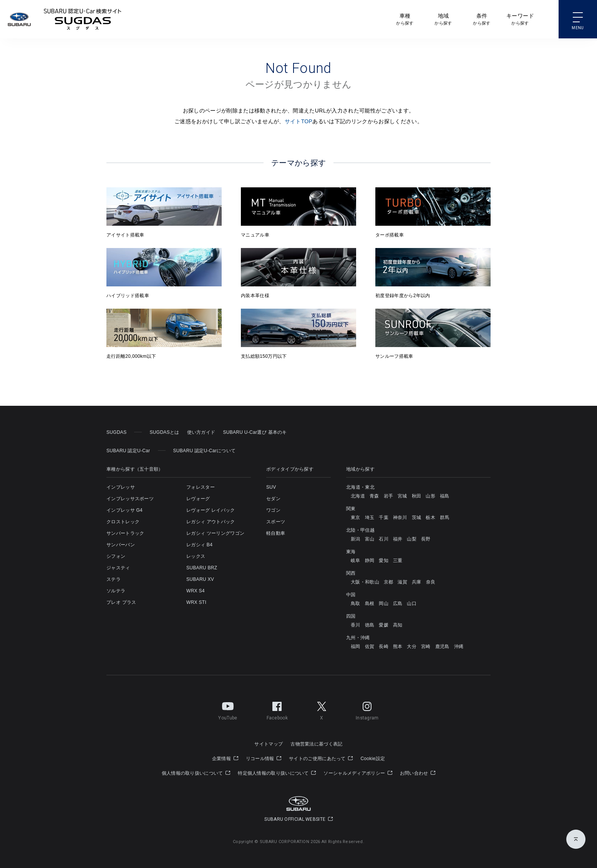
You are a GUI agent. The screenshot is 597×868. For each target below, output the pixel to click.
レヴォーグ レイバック (211, 510)
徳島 (370, 625)
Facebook (277, 709)
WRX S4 (196, 591)
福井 (398, 539)
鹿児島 (442, 646)
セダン (273, 499)
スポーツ (276, 522)
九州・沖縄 (358, 638)
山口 (412, 603)
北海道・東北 (360, 487)
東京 (356, 517)
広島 (398, 603)
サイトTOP (299, 121)
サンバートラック (125, 533)
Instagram (367, 709)
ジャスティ (118, 568)
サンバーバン (121, 545)
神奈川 (400, 517)
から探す (405, 19)
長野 (426, 539)
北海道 (358, 496)
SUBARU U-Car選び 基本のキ (255, 432)
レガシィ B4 (199, 545)
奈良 (431, 582)
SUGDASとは (164, 432)
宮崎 (426, 646)
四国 (351, 616)
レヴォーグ (198, 499)
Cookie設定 (373, 759)
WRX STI (196, 602)
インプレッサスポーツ (130, 499)
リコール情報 (264, 759)
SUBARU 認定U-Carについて (205, 451)
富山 (370, 539)
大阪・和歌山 (365, 582)
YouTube (228, 709)
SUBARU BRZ (202, 568)
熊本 (398, 646)
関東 (351, 509)
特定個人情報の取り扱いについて (277, 773)
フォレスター (201, 487)
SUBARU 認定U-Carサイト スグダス (83, 19)
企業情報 (225, 759)
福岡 (356, 646)
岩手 (389, 496)
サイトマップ (269, 744)
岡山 (384, 603)
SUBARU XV (200, 579)
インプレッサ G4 (124, 510)
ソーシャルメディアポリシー (358, 773)
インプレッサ (121, 487)
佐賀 (370, 646)
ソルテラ (116, 591)
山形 (430, 496)
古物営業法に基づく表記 (316, 744)
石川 (384, 539)
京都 (389, 582)
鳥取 (356, 603)
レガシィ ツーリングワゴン (215, 533)
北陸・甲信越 (360, 530)
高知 (398, 625)
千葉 (384, 517)
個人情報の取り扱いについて (196, 773)
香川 (356, 625)
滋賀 (402, 582)
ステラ (114, 579)
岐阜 (356, 560)
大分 (412, 646)
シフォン (116, 556)
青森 (374, 496)
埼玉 (370, 517)
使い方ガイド (201, 432)
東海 (351, 552)
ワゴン (273, 510)
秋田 (417, 496)
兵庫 (417, 582)
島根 (370, 603)
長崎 (384, 646)
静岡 (370, 560)
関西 (351, 573)
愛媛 (384, 625)
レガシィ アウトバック (211, 522)
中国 (351, 595)
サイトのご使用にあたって (321, 759)
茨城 (417, 517)
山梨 (412, 539)
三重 (398, 560)
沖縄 (459, 646)
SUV (271, 487)
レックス (196, 556)
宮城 (402, 496)
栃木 (430, 517)
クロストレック (123, 522)
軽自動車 (276, 533)
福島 (445, 496)
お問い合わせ (418, 773)
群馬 (445, 517)
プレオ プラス (121, 602)
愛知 (384, 560)
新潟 (356, 539)
